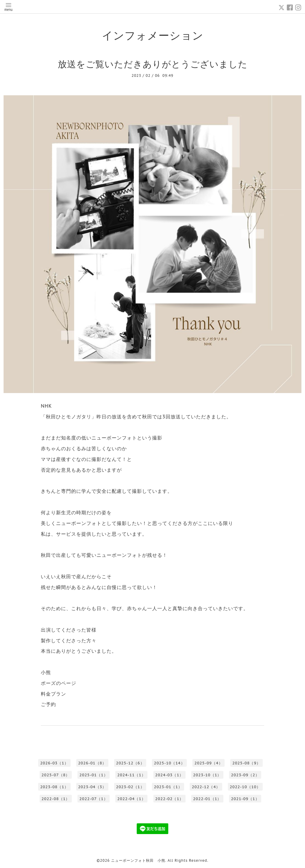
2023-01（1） (168, 787)
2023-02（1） (130, 787)
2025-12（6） (130, 763)
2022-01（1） (207, 799)
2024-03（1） (169, 775)
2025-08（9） (246, 763)
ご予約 (48, 704)
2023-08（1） (54, 787)
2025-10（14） (169, 763)
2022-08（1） (56, 799)
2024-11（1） (132, 775)
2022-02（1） (169, 799)
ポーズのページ (59, 683)
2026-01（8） (92, 763)
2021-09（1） (245, 799)
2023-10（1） (207, 775)
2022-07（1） (94, 799)
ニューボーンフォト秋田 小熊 (138, 860)
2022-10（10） (245, 787)
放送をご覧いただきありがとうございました (153, 64)
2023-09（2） (245, 775)
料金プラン (53, 694)
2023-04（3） (92, 787)
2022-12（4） (206, 787)
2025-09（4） (209, 763)
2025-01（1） (94, 775)
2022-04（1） (132, 799)
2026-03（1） (54, 763)
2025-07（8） (56, 775)
